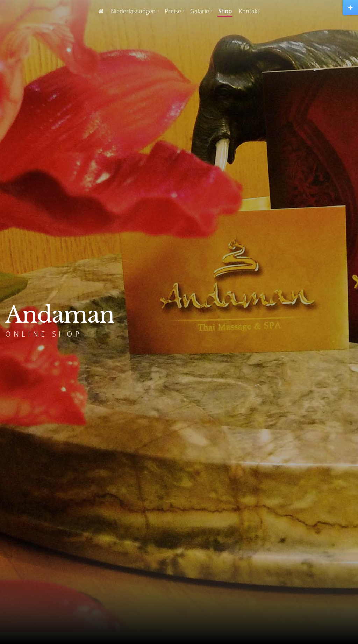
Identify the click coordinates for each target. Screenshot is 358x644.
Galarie (200, 11)
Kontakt (249, 11)
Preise (173, 11)
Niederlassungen (133, 11)
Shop (225, 11)
